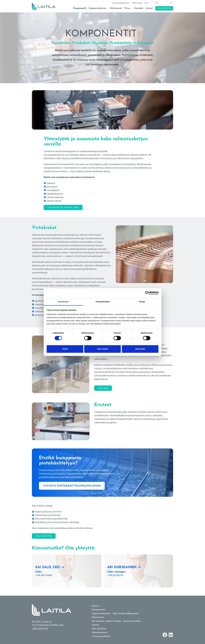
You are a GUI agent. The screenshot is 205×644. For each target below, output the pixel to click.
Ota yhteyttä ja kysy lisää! (63, 208)
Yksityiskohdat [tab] (102, 302)
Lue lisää (103, 388)
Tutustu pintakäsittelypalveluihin (72, 486)
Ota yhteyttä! (44, 536)
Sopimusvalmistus (98, 8)
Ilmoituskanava (100, 633)
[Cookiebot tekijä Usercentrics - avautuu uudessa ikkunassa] (147, 293)
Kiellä (65, 349)
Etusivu (96, 606)
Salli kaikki (140, 349)
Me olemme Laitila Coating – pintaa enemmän (116, 621)
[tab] (143, 281)
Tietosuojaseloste (101, 636)
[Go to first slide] (168, 254)
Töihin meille (137, 3)
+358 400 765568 (44, 575)
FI (147, 3)
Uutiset (149, 8)
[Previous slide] (120, 254)
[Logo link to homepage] (44, 6)
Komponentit (80, 8)
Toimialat (139, 8)
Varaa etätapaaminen (121, 3)
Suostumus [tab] (63, 302)
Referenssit (116, 8)
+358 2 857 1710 (40, 628)
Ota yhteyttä (164, 9)
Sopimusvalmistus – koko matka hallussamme (115, 614)
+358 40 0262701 (115, 575)
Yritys (127, 8)
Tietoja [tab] (142, 302)
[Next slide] (85, 364)
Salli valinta (103, 349)
